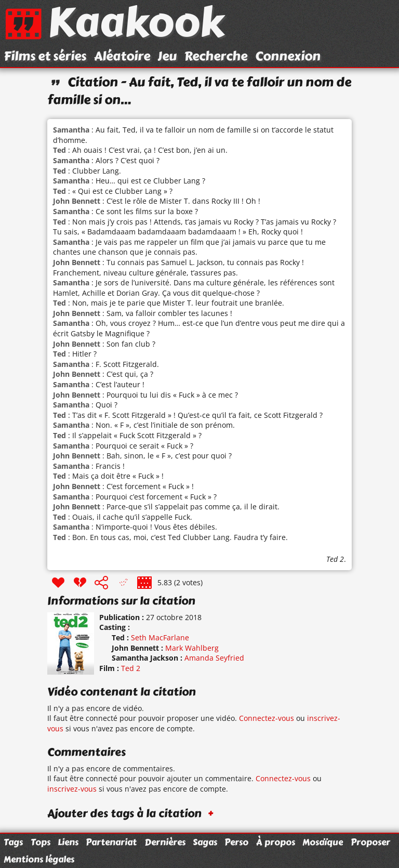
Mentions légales (39, 859)
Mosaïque (323, 842)
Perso (236, 842)
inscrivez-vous (72, 789)
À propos (276, 842)
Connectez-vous (267, 718)
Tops (41, 842)
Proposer (370, 842)
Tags (13, 842)
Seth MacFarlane (160, 637)
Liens (68, 842)
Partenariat (111, 842)
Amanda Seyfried (214, 658)
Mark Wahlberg (192, 648)
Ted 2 (335, 559)
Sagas (205, 842)
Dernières (165, 842)
